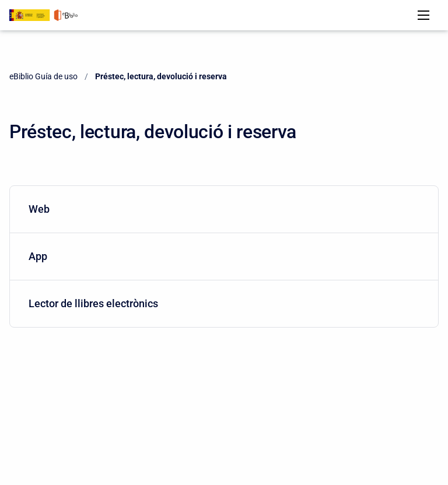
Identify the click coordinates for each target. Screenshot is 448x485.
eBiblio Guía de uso (43, 76)
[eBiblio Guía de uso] (43, 15)
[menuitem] (224, 210)
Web (222, 209)
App (222, 256)
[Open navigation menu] (423, 15)
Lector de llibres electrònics (222, 303)
